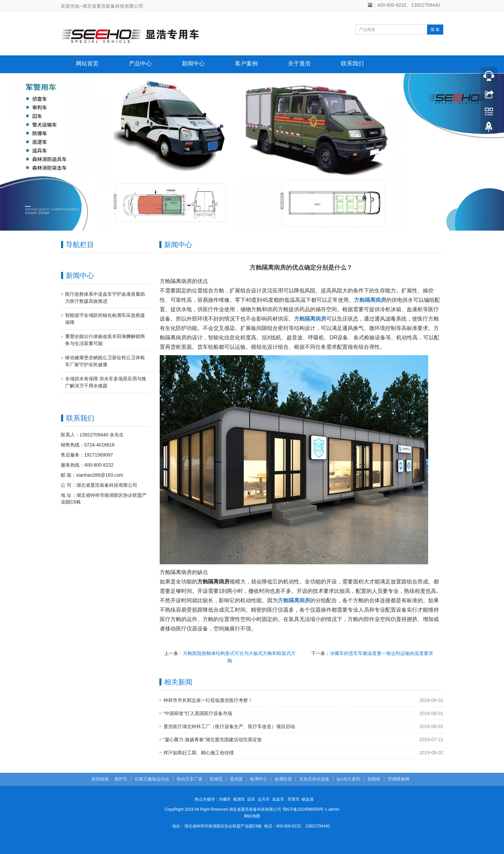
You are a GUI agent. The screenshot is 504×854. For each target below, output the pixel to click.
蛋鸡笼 (236, 779)
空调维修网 (398, 779)
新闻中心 (193, 64)
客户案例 (246, 64)
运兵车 (264, 799)
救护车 (121, 779)
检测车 (239, 799)
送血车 (278, 799)
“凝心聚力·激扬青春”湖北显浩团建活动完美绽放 (213, 740)
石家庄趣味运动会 (152, 779)
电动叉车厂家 (190, 779)
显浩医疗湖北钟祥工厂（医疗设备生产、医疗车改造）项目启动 (229, 726)
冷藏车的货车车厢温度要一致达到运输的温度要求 (382, 653)
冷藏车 (225, 799)
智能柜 (374, 779)
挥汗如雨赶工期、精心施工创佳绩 (199, 753)
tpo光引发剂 (348, 779)
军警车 (294, 799)
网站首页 (87, 64)
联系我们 (352, 64)
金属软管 (283, 779)
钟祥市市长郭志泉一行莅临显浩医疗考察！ (208, 700)
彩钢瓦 (216, 779)
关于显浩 (299, 64)
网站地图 (252, 816)
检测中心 (259, 779)
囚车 (251, 799)
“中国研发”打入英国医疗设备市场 (198, 713)
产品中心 (140, 64)
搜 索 (435, 30)
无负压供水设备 (314, 779)
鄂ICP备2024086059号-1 (305, 809)
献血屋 (308, 799)
